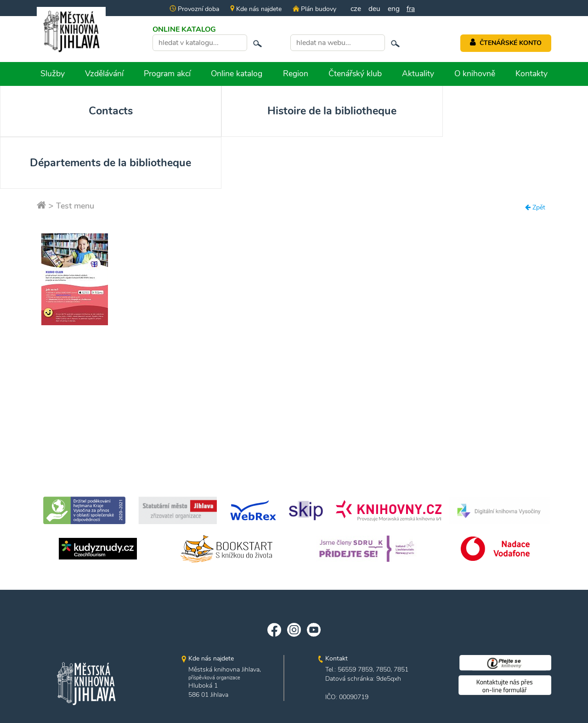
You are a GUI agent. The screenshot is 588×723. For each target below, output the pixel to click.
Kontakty (531, 73)
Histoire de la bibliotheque (177, 119)
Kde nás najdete (255, 9)
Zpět (535, 173)
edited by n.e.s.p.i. (294, 699)
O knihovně (475, 73)
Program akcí (167, 73)
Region (296, 73)
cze (356, 9)
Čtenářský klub (355, 73)
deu (374, 9)
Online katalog (237, 73)
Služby (53, 73)
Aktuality (418, 73)
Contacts (59, 112)
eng (394, 9)
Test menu (76, 171)
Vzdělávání (104, 73)
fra (411, 9)
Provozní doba (193, 9)
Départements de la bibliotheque (294, 119)
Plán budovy (313, 9)
